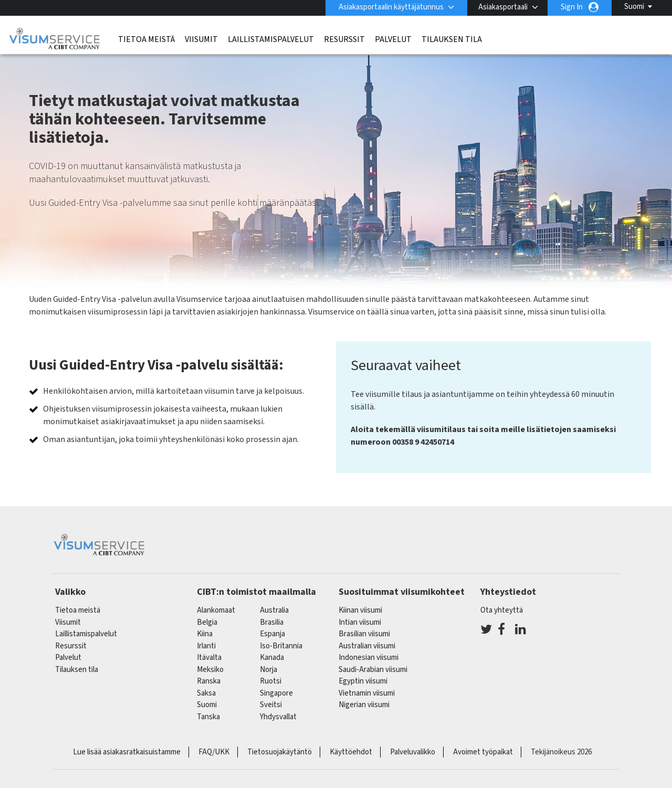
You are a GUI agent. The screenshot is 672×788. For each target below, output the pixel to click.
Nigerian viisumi (364, 705)
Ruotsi (271, 681)
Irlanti (206, 646)
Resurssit (344, 39)
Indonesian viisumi (369, 658)
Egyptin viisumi (363, 681)
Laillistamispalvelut (271, 39)
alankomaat (216, 610)
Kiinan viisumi (360, 610)
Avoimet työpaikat (483, 752)
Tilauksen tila (452, 39)
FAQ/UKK (214, 752)
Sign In (572, 7)
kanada (272, 658)
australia (274, 610)
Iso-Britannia (281, 646)
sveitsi (271, 705)
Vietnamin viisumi (367, 693)
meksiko (210, 670)
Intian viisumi (360, 622)
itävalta (209, 658)
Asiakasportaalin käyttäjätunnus (391, 7)
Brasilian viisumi (364, 634)
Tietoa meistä (146, 39)
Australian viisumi (367, 646)
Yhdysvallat (278, 717)
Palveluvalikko (413, 752)
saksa (206, 693)
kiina (205, 634)
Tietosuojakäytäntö (280, 752)
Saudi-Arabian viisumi (373, 670)
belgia (207, 622)
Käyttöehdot (351, 752)
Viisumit (201, 39)
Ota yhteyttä (502, 610)
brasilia (272, 622)
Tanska (208, 717)
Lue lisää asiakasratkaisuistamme (127, 752)
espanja (272, 634)
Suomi (634, 7)
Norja (269, 670)
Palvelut (393, 39)
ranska (209, 681)
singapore (276, 693)
